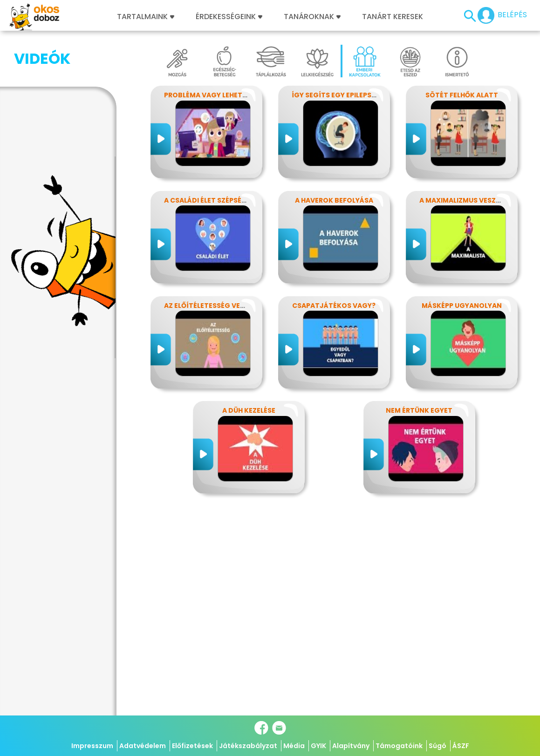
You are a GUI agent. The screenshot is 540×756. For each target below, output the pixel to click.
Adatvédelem (143, 746)
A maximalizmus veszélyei (466, 200)
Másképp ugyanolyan (462, 306)
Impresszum (92, 746)
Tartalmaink (146, 17)
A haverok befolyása (334, 200)
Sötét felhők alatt (462, 95)
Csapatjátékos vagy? (334, 306)
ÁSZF (461, 746)
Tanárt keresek (393, 17)
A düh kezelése (249, 410)
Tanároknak (312, 17)
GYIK (318, 746)
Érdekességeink (229, 17)
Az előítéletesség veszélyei (215, 306)
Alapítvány (351, 746)
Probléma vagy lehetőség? (214, 95)
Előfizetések (192, 746)
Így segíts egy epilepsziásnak (346, 95)
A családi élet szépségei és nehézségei (234, 200)
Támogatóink (399, 746)
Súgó (437, 746)
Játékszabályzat (248, 746)
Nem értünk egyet (419, 410)
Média (294, 746)
